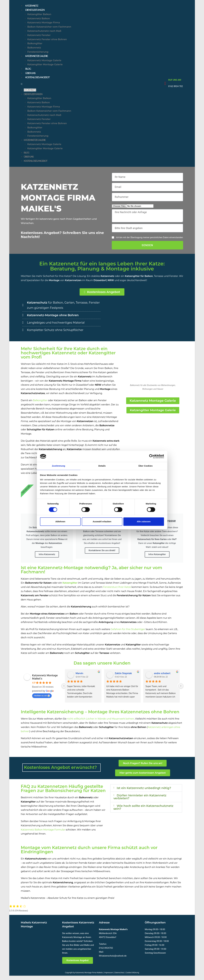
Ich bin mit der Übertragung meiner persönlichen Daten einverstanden (149, 241)
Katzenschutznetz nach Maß (44, 32)
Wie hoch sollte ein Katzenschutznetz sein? (135, 818)
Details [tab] (102, 466)
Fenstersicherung (38, 53)
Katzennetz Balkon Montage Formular (43, 834)
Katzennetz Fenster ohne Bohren (47, 41)
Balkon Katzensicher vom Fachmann (49, 28)
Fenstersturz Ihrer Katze (117, 592)
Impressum (109, 977)
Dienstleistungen (37, 11)
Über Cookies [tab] (146, 466)
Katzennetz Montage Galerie (44, 62)
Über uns (31, 76)
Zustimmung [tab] (59, 466)
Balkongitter (35, 45)
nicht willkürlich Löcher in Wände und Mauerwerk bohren (100, 724)
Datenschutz (119, 977)
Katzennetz (33, 6)
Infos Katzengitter (157, 559)
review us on (42, 700)
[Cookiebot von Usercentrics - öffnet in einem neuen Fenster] (151, 456)
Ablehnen (60, 522)
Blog (29, 71)
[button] (91, 88)
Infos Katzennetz (47, 559)
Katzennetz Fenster (39, 36)
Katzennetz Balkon (39, 20)
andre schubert (162, 678)
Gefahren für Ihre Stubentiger (128, 634)
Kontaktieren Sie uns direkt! (102, 555)
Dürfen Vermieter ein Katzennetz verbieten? (146, 806)
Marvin (79, 678)
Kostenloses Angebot (40, 81)
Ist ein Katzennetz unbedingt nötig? (142, 794)
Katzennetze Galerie (39, 58)
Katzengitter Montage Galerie (45, 66)
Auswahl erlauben (102, 522)
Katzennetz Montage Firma (44, 24)
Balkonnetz (34, 49)
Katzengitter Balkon (39, 15)
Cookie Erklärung (132, 977)
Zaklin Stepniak (123, 678)
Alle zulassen (144, 522)
